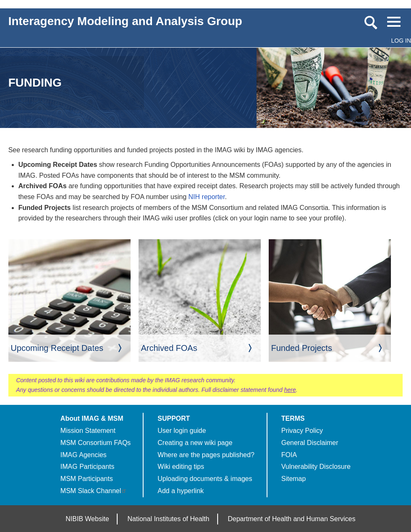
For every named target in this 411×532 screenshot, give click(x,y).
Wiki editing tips (181, 467)
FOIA (289, 455)
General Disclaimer (310, 443)
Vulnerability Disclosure (316, 467)
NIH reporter (207, 197)
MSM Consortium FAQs (95, 443)
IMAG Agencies (83, 455)
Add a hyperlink (181, 491)
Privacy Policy (302, 431)
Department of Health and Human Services (292, 519)
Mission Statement (88, 431)
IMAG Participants (87, 467)
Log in (401, 41)
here (290, 390)
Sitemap (294, 479)
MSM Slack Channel (94, 491)
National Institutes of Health (169, 519)
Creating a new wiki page (195, 443)
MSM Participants (86, 479)
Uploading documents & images (205, 479)
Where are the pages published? (206, 455)
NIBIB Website (87, 519)
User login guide (182, 431)
